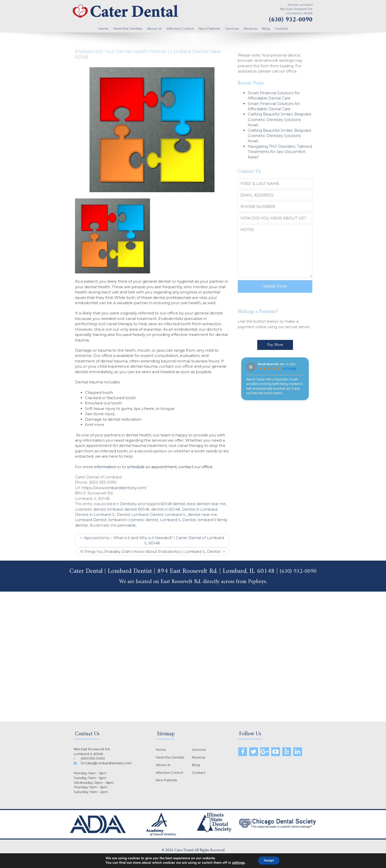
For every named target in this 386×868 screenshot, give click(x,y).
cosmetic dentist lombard (99, 509)
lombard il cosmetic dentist (133, 520)
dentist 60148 (137, 509)
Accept (269, 860)
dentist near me (202, 514)
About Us (154, 28)
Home (103, 28)
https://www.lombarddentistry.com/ (114, 488)
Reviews (250, 28)
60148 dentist (173, 504)
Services (232, 28)
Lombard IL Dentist (178, 520)
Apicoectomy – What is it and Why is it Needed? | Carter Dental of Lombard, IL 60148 (152, 540)
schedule (136, 467)
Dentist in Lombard (199, 509)
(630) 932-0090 (291, 20)
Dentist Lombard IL (168, 514)
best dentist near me (206, 504)
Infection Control (180, 28)
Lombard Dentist (91, 520)
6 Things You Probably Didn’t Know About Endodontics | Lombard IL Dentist (153, 551)
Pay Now (275, 341)
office (207, 467)
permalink (127, 525)
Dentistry (128, 504)
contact (186, 467)
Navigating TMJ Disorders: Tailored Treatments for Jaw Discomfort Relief (280, 152)
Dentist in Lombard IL (95, 514)
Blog (266, 28)
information (105, 467)
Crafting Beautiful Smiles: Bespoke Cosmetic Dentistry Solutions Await (279, 119)
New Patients (209, 28)
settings (236, 863)
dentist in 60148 (165, 509)
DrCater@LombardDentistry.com (108, 763)
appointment (164, 467)
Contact (281, 28)
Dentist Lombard (132, 514)
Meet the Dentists (128, 28)
